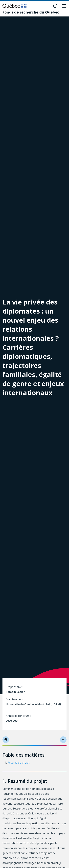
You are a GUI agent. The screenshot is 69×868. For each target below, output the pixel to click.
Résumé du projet (18, 763)
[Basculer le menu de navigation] (64, 6)
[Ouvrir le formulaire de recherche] (56, 6)
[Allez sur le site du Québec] (14, 6)
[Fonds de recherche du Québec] (31, 12)
